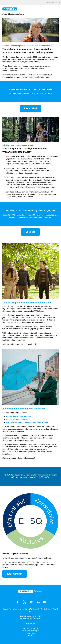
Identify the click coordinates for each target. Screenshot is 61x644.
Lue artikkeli (30, 108)
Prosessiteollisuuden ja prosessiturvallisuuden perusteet (27, 422)
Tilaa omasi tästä (44, 475)
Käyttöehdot (30, 623)
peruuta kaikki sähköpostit (32, 619)
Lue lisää (30, 232)
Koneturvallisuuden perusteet (17, 420)
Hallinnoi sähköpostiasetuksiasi (30, 616)
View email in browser (53, 3)
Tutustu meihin (15, 574)
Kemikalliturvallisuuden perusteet (18, 417)
